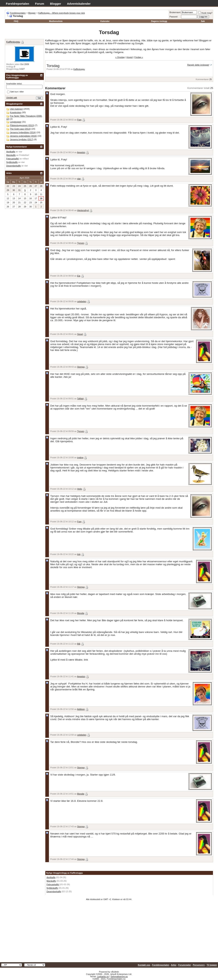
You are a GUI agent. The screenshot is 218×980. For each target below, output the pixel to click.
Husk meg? (205, 13)
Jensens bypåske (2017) (22, 139)
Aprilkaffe (51, 877)
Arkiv (174, 965)
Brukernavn (175, 12)
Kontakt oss (144, 965)
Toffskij (80, 399)
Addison (81, 709)
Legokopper (16, 122)
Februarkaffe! (53, 884)
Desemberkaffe (54, 891)
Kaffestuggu (79, 69)
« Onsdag (120, 57)
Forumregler (185, 965)
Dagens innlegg (159, 21)
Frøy (79, 120)
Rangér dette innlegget (198, 65)
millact (26, 159)
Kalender (105, 21)
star (79, 179)
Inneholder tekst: (14, 84)
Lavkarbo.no (103, 976)
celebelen (82, 301)
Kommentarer (202, 79)
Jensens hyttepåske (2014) (23, 132)
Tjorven (81, 243)
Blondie (81, 613)
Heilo (80, 489)
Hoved (129, 57)
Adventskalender (79, 4)
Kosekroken (16, 112)
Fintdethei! (24, 155)
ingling (80, 457)
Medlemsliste (56, 21)
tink (79, 554)
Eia (79, 276)
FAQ (16, 21)
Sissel (80, 334)
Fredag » (139, 57)
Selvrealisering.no (119, 976)
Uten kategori (16, 109)
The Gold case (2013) (20, 129)
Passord (173, 17)
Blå (79, 644)
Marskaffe (51, 881)
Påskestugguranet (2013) (22, 125)
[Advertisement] (109, 933)
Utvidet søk (12, 98)
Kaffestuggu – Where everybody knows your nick (62, 13)
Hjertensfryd (83, 210)
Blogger (56, 4)
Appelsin (81, 152)
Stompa (81, 367)
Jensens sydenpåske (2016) (23, 136)
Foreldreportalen (17, 4)
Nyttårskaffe (52, 888)
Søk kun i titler (15, 92)
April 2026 (24, 178)
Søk (203, 21)
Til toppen (212, 965)
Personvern (199, 965)
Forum (40, 4)
